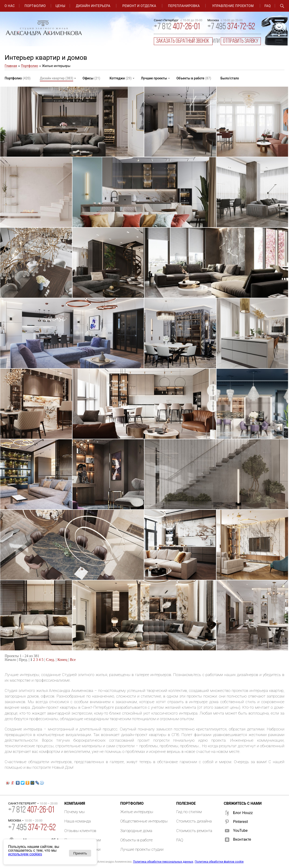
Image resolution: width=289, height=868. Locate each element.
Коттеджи (121, 78)
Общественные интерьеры (144, 821)
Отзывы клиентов (80, 831)
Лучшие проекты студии (142, 849)
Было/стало (230, 78)
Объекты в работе (194, 78)
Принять (80, 853)
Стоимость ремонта (194, 831)
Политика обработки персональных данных (163, 862)
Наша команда (78, 821)
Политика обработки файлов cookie (219, 862)
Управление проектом (233, 6)
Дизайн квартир (57, 78)
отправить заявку (241, 41)
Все (73, 660)
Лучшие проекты (154, 78)
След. (50, 660)
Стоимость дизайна (194, 821)
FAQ (268, 6)
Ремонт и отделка (139, 6)
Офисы (91, 78)
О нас (10, 6)
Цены (60, 6)
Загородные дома (136, 831)
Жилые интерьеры (137, 812)
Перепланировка (184, 6)
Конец (62, 660)
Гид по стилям (189, 812)
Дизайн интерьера (93, 6)
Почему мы (75, 812)
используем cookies (25, 854)
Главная (11, 66)
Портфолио (35, 6)
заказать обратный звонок (183, 41)
